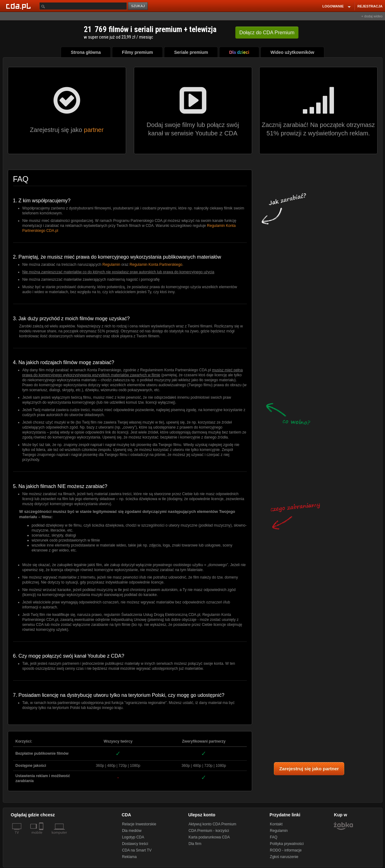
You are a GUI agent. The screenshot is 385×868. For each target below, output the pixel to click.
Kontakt (276, 824)
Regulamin (111, 265)
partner (94, 130)
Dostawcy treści (135, 844)
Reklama (129, 857)
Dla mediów (132, 831)
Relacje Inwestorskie (139, 824)
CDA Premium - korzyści (209, 831)
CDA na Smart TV (137, 850)
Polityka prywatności (287, 844)
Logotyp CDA (133, 837)
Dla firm (195, 844)
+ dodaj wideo (372, 16)
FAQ (274, 837)
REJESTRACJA (370, 6)
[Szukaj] (83, 6)
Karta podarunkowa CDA (209, 837)
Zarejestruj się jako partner (309, 769)
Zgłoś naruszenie (284, 857)
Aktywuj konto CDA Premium (212, 824)
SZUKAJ (138, 6)
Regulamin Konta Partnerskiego (156, 265)
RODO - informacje (286, 850)
